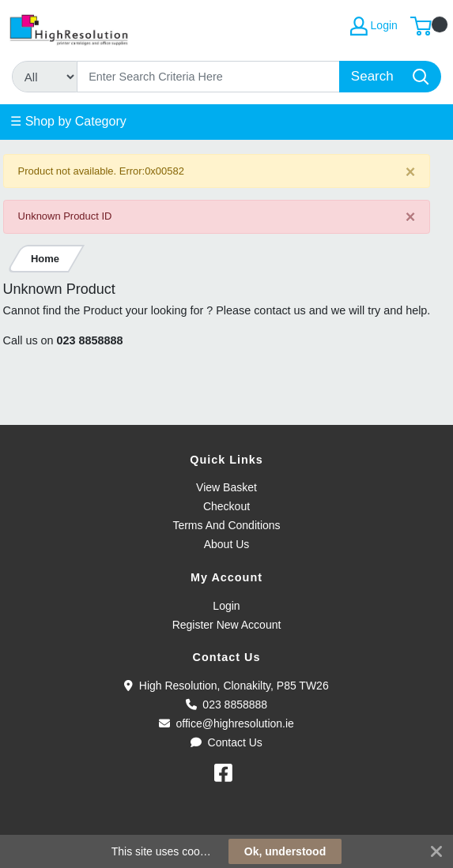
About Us (227, 544)
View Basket (226, 487)
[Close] (411, 172)
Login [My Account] (374, 26)
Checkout (226, 506)
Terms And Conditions (226, 525)
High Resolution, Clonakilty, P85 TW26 (226, 686)
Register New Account (227, 625)
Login (226, 606)
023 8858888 (90, 340)
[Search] (209, 77)
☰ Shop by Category (68, 121)
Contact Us (226, 742)
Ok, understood (285, 851)
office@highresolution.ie (226, 723)
